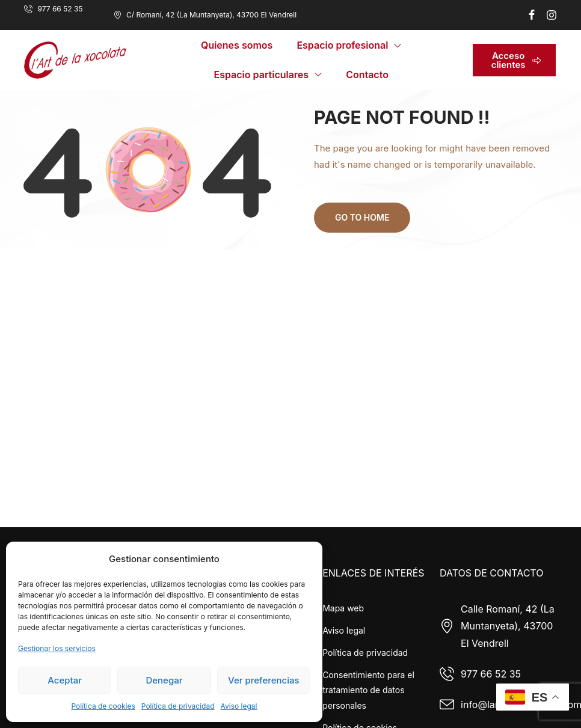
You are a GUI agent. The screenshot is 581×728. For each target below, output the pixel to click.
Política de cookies (103, 706)
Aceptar (65, 680)
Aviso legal (239, 706)
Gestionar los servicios (57, 648)
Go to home (362, 217)
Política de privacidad (178, 706)
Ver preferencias (264, 680)
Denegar (164, 680)
